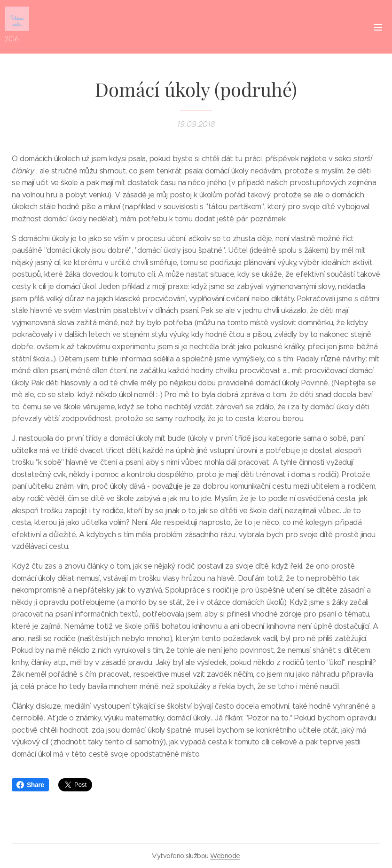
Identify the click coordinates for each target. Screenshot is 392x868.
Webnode (225, 856)
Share (30, 785)
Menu (378, 27)
